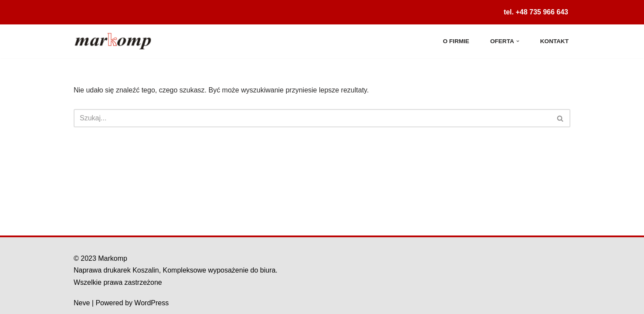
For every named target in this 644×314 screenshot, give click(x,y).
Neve (82, 303)
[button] (518, 41)
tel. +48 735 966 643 (536, 12)
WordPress (151, 303)
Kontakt (554, 41)
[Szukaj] (312, 118)
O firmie (456, 41)
